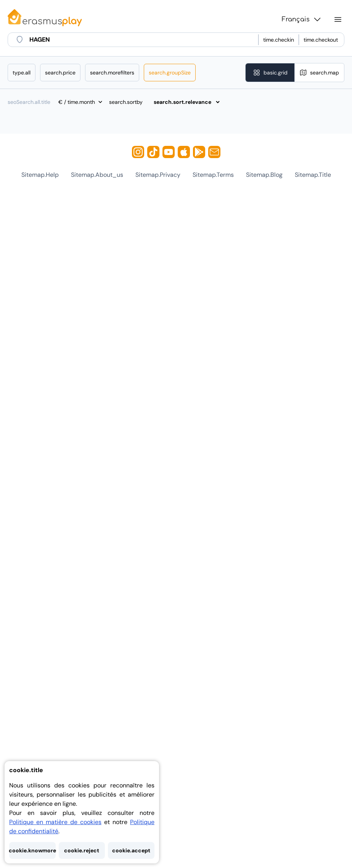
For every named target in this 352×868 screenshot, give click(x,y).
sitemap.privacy (158, 175)
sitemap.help (40, 175)
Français (302, 19)
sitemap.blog (264, 175)
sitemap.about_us (97, 175)
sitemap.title (313, 175)
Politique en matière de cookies (55, 822)
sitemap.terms (213, 175)
